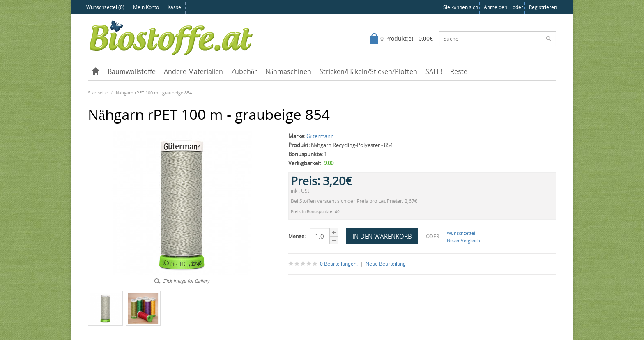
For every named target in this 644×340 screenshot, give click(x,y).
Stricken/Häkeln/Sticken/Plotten (368, 71)
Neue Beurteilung (386, 264)
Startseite (98, 93)
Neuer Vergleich (463, 240)
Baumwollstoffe (132, 71)
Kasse (174, 7)
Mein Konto (146, 7)
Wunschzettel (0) (105, 7)
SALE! (434, 71)
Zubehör (244, 71)
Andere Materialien (193, 71)
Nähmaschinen (288, 71)
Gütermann (320, 136)
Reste (459, 71)
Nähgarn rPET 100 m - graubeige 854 (154, 93)
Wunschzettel (461, 233)
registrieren (543, 7)
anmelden (496, 7)
